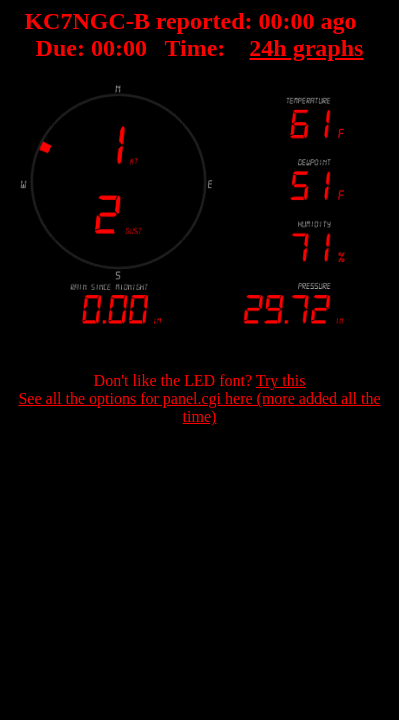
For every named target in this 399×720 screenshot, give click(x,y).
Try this (281, 380)
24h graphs (306, 48)
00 (271, 21)
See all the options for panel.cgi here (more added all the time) (199, 407)
